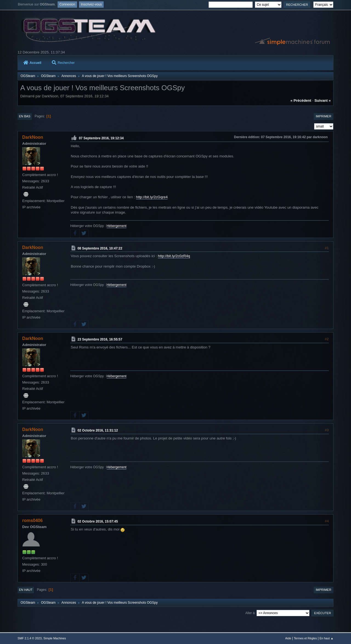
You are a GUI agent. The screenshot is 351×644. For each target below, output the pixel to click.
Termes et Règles (305, 638)
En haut (26, 590)
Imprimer (323, 116)
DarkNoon (33, 137)
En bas (25, 116)
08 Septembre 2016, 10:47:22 (100, 248)
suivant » (323, 100)
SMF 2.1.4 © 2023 (30, 638)
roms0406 (32, 520)
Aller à (250, 613)
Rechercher (63, 63)
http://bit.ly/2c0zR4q (174, 256)
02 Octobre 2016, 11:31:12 (98, 430)
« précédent (301, 100)
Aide (288, 638)
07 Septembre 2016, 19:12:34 (101, 138)
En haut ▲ (326, 638)
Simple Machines (55, 638)
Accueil (32, 63)
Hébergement (117, 226)
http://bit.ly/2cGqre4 (152, 197)
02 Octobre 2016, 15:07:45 (98, 521)
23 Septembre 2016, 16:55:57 (100, 339)
